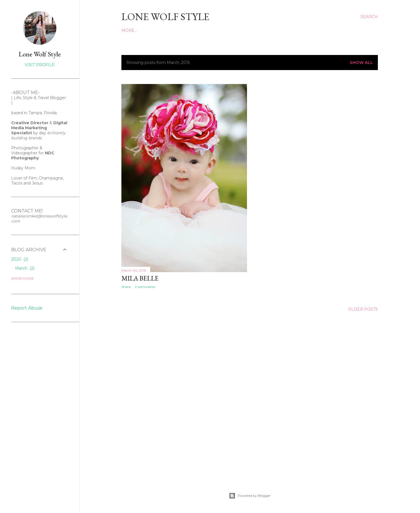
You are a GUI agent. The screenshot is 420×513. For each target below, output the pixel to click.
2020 (20, 259)
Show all (361, 63)
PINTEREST (178, 30)
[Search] (369, 17)
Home (128, 30)
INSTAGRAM (150, 30)
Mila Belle (140, 278)
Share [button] (126, 287)
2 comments (145, 287)
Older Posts (363, 309)
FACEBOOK (204, 30)
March (25, 268)
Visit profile (40, 65)
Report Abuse (27, 308)
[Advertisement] (28, 417)
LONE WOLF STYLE (165, 17)
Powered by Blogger (250, 496)
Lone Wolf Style (40, 54)
